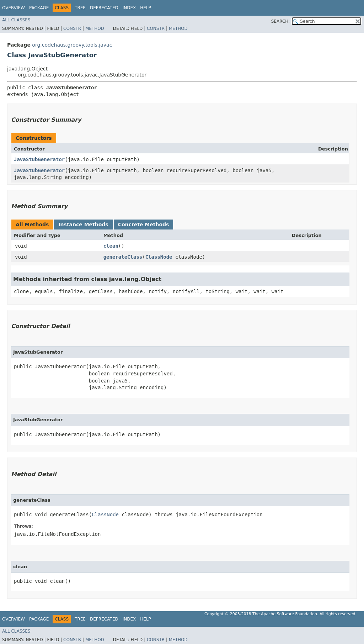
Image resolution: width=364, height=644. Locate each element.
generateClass (123, 257)
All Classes (16, 20)
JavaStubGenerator (39, 159)
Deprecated (104, 8)
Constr (72, 28)
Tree (80, 8)
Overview (14, 8)
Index (129, 8)
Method (95, 28)
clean (111, 246)
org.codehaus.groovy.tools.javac (72, 45)
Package (39, 8)
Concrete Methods (144, 225)
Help (146, 8)
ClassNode (159, 257)
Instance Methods (83, 225)
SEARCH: (281, 21)
